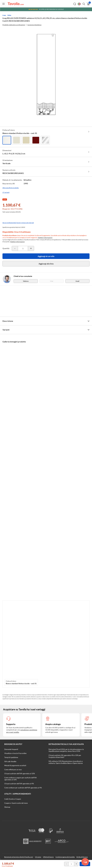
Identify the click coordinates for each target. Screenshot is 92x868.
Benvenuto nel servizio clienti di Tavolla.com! (19, 857)
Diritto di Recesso (82, 857)
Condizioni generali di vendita (65, 857)
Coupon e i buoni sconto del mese (16, 803)
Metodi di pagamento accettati (15, 765)
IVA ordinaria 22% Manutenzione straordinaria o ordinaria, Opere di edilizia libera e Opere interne (66, 762)
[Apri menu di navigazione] (4, 4)
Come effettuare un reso (13, 770)
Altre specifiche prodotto (11, 188)
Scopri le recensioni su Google (46, 9)
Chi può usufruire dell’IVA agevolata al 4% (19, 784)
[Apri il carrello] (88, 4)
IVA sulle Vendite (10, 761)
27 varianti (6, 192)
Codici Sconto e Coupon (13, 799)
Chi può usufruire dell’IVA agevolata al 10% (20, 774)
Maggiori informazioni (45, 238)
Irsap (4, 15)
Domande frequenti (11, 749)
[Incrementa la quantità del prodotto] (31, 248)
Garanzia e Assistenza (34, 25)
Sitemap (7, 807)
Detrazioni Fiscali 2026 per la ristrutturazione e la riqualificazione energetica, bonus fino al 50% (66, 750)
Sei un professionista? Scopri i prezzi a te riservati (18, 223)
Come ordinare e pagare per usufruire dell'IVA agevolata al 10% (20, 779)
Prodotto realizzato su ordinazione (14, 25)
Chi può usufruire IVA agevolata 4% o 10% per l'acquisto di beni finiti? (65, 756)
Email (77, 281)
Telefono (26, 281)
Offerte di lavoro (48, 857)
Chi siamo (38, 857)
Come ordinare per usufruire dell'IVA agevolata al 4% (23, 788)
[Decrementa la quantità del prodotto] (15, 248)
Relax (9, 15)
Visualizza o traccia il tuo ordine (15, 753)
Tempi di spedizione (11, 757)
